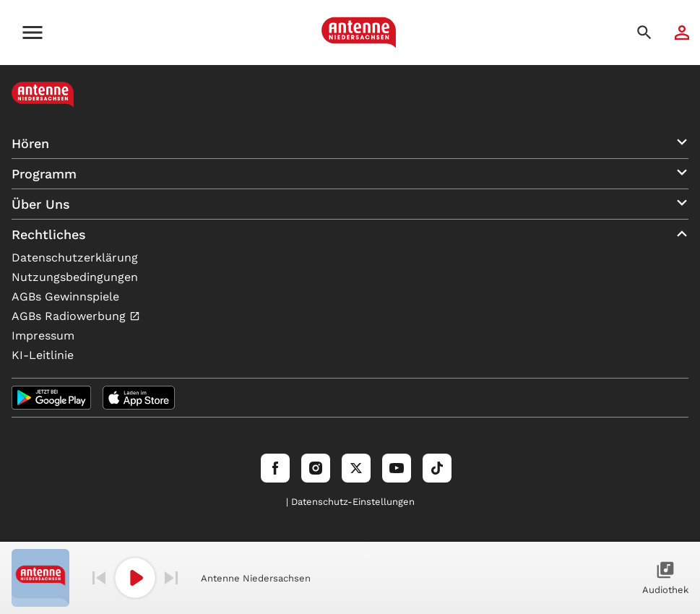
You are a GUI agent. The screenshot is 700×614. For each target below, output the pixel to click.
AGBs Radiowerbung (70, 316)
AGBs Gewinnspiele (65, 297)
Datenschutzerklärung (75, 258)
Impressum (43, 336)
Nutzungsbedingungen (75, 277)
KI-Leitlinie (43, 355)
